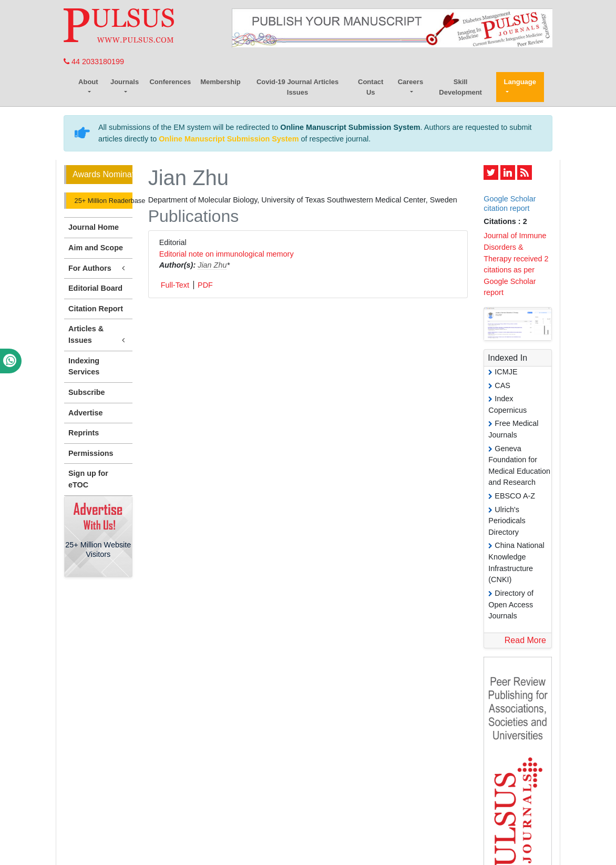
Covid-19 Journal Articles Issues (297, 87)
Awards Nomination (102, 174)
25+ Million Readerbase (102, 201)
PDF (205, 285)
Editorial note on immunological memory (227, 254)
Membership (220, 82)
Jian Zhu (212, 265)
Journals (125, 82)
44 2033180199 (94, 62)
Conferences (170, 82)
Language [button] (520, 82)
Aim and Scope (96, 248)
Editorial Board (95, 288)
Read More (525, 640)
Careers (410, 82)
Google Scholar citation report (510, 203)
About (88, 82)
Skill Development (460, 87)
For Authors (98, 268)
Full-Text (175, 285)
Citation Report (96, 309)
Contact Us (371, 87)
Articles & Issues (98, 335)
